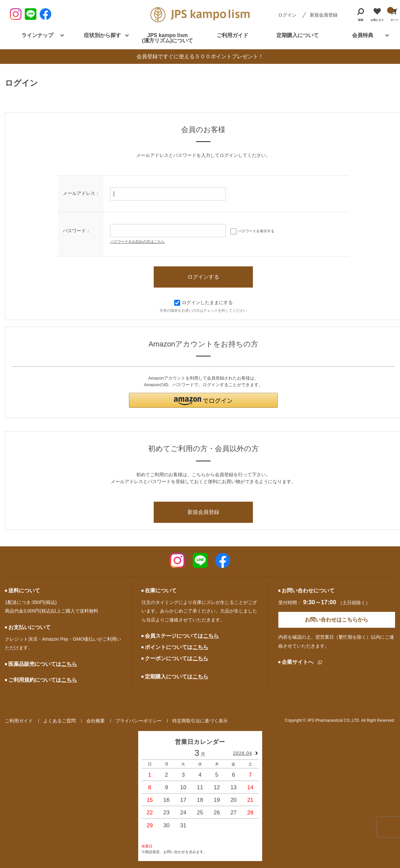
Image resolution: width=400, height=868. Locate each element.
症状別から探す (102, 35)
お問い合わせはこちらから (337, 620)
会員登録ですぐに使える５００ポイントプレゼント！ (200, 56)
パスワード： (77, 231)
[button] (203, 400)
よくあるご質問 (60, 721)
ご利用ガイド (232, 35)
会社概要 (96, 721)
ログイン (287, 15)
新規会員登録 (324, 15)
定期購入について (298, 35)
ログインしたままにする (203, 302)
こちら (69, 664)
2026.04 (243, 753)
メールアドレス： (81, 193)
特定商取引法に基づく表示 (200, 721)
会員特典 (363, 35)
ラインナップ (37, 35)
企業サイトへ (298, 662)
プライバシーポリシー (139, 721)
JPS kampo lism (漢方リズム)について (167, 38)
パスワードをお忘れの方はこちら (137, 242)
